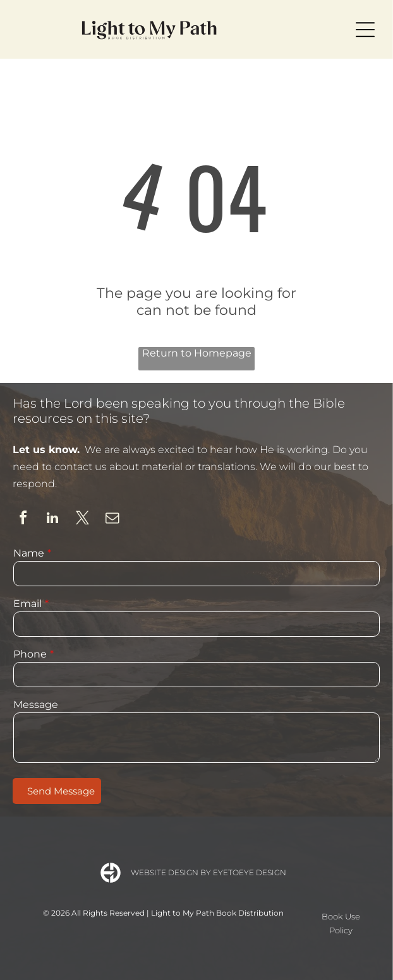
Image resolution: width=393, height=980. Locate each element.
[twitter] (82, 520)
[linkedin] (52, 520)
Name (29, 553)
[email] (112, 520)
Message (36, 705)
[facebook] (23, 520)
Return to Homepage (197, 353)
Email (27, 604)
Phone (30, 654)
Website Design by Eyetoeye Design (209, 872)
